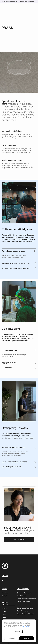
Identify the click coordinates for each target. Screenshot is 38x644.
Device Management (24, 602)
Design (4, 617)
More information (23, 627)
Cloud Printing (21, 596)
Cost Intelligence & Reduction (26, 599)
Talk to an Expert (19, 539)
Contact (4, 596)
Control (4, 609)
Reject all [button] (12, 638)
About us (5, 593)
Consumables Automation (25, 608)
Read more (31, 2)
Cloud (4, 615)
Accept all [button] (26, 638)
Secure (4, 612)
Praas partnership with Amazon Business (14, 2)
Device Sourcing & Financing (26, 614)
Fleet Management (23, 611)
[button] (19, 632)
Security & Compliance (24, 593)
